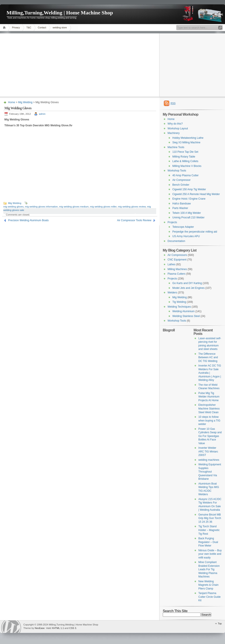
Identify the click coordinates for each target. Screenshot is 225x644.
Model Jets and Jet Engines (188, 288)
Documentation (176, 241)
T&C (29, 27)
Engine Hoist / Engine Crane (189, 199)
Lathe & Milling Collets (185, 161)
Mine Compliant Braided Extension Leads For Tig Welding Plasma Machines (209, 569)
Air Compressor (181, 180)
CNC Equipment (177, 260)
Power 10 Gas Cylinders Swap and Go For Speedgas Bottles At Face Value (210, 436)
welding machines (209, 460)
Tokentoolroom (11, 627)
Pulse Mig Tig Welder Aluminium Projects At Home (209, 397)
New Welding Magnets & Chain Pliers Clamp (208, 585)
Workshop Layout (178, 128)
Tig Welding (179, 302)
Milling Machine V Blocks (187, 166)
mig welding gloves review (132, 207)
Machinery (174, 133)
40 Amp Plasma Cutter (185, 175)
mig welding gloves (13, 207)
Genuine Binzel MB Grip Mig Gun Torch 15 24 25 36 (210, 518)
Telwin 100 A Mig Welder (187, 213)
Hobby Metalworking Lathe (188, 138)
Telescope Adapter (183, 227)
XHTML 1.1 (58, 628)
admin (42, 114)
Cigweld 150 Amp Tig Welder (189, 189)
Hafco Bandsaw (182, 204)
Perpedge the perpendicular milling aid (195, 232)
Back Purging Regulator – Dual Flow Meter (208, 542)
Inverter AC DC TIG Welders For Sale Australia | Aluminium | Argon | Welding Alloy (210, 373)
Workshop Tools (177, 171)
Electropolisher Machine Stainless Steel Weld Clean (209, 408)
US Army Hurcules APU (186, 236)
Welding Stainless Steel (186, 316)
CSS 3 (73, 628)
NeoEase (40, 628)
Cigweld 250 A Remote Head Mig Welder (196, 194)
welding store (60, 27)
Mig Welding (25, 102)
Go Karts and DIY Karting (187, 283)
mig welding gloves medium (74, 207)
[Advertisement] (112, 64)
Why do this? (175, 124)
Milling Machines (177, 269)
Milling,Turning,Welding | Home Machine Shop (60, 13)
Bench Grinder (181, 185)
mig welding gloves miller (103, 207)
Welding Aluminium (183, 311)
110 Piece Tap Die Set (185, 152)
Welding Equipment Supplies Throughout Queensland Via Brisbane (210, 472)
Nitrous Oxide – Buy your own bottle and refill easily (210, 554)
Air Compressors (177, 255)
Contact (42, 27)
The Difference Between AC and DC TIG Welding (208, 357)
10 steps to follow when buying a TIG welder (209, 420)
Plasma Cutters (177, 274)
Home (5, 28)
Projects (172, 222)
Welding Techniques (179, 307)
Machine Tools (176, 147)
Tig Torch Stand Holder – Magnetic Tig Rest (209, 530)
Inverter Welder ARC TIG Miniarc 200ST (208, 451)
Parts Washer (180, 208)
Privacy (16, 27)
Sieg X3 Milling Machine (186, 142)
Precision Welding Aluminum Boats (28, 220)
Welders (172, 293)
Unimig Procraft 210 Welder (188, 218)
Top (220, 623)
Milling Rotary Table (184, 157)
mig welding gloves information (41, 207)
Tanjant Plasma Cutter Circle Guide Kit (209, 597)
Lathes (171, 264)
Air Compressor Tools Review (134, 220)
